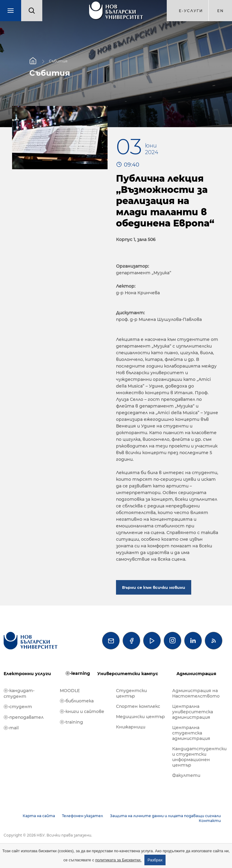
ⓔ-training (71, 722)
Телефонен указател (82, 816)
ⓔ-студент (18, 707)
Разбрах (155, 860)
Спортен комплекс (138, 706)
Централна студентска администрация (191, 733)
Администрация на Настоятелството (196, 693)
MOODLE (70, 691)
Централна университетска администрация (193, 712)
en (221, 11)
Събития (58, 61)
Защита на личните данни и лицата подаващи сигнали (165, 816)
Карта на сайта (39, 816)
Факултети (186, 775)
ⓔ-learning (78, 673)
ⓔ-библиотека (77, 701)
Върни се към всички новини (154, 587)
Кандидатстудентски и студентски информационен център (197, 757)
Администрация (196, 674)
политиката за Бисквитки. (118, 860)
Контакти (210, 821)
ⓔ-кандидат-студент (19, 693)
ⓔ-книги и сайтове (82, 711)
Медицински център (140, 717)
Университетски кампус (128, 674)
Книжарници (131, 727)
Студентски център (131, 693)
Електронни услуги (27, 674)
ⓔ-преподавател (24, 717)
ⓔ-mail (11, 728)
